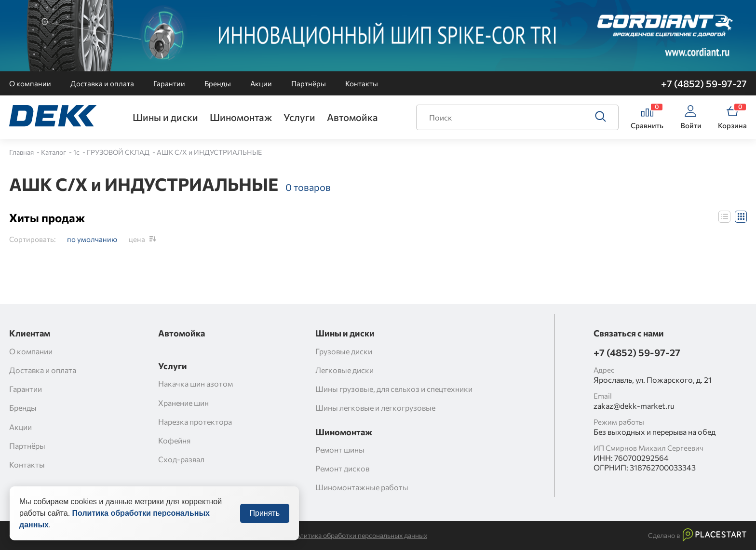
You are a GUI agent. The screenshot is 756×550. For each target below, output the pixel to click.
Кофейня (174, 440)
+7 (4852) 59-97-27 (704, 83)
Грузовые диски (344, 351)
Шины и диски (165, 117)
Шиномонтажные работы (362, 487)
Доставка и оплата (102, 83)
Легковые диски (344, 370)
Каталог (54, 152)
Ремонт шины (340, 449)
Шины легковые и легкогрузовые (375, 408)
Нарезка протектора (195, 422)
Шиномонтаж (241, 117)
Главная (22, 152)
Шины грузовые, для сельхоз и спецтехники (394, 389)
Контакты (362, 83)
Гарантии (169, 83)
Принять (265, 518)
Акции (261, 83)
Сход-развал (181, 459)
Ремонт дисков (342, 468)
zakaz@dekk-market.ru (634, 406)
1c (77, 152)
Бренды (218, 83)
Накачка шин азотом (196, 383)
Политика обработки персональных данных (359, 536)
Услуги (299, 117)
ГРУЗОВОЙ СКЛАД (119, 152)
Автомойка (352, 117)
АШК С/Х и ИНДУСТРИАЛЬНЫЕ (209, 152)
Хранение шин (183, 403)
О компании (30, 83)
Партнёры (309, 83)
